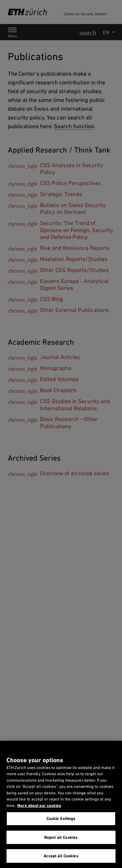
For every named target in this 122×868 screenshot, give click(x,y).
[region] (61, 804)
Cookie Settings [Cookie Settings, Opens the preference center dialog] (61, 818)
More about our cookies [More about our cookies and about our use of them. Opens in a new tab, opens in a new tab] (39, 806)
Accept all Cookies (61, 856)
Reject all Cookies (61, 837)
